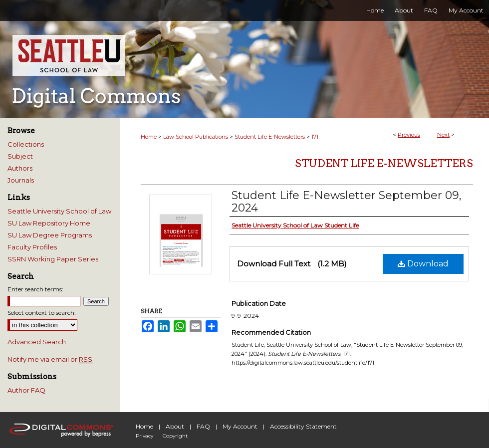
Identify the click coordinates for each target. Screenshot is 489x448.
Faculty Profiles (32, 247)
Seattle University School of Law (59, 211)
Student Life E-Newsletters (270, 137)
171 (315, 137)
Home (149, 137)
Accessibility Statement (303, 426)
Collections (26, 144)
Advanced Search (37, 342)
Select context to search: (42, 313)
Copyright (175, 436)
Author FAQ (26, 390)
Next (443, 135)
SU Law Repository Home (49, 223)
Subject (20, 156)
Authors (20, 168)
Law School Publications (196, 137)
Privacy (144, 436)
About (175, 426)
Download (423, 264)
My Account (240, 426)
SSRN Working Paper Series (53, 259)
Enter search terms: (35, 289)
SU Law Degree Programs (50, 235)
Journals (21, 180)
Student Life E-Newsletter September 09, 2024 (347, 202)
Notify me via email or (50, 359)
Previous (409, 135)
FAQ (203, 426)
